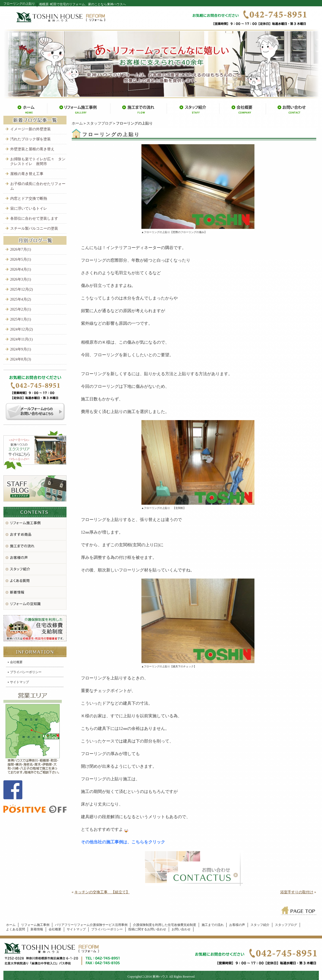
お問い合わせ (181, 929)
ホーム (77, 123)
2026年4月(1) (21, 269)
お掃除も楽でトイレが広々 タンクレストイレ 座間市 (38, 161)
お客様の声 (237, 925)
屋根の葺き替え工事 (27, 174)
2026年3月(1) (21, 279)
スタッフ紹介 (260, 925)
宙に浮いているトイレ (29, 208)
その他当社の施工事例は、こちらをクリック (123, 842)
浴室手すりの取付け (297, 892)
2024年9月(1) (21, 349)
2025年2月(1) (21, 309)
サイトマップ (19, 682)
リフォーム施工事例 (35, 925)
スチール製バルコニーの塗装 (34, 228)
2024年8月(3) (21, 359)
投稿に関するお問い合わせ (147, 929)
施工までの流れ (213, 925)
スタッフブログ (99, 123)
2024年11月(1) (22, 339)
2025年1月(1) (21, 319)
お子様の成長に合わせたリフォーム (38, 186)
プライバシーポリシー (26, 672)
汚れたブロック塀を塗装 (30, 139)
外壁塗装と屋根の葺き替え (32, 149)
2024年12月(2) (22, 329)
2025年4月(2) (21, 299)
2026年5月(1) (21, 259)
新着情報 (37, 929)
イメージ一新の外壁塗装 (30, 129)
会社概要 (16, 662)
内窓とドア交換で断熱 (29, 198)
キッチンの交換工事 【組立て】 (102, 892)
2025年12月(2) (22, 289)
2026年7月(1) (21, 249)
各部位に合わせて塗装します (34, 218)
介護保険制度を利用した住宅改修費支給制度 (165, 925)
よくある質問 (16, 929)
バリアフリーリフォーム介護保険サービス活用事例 (91, 925)
